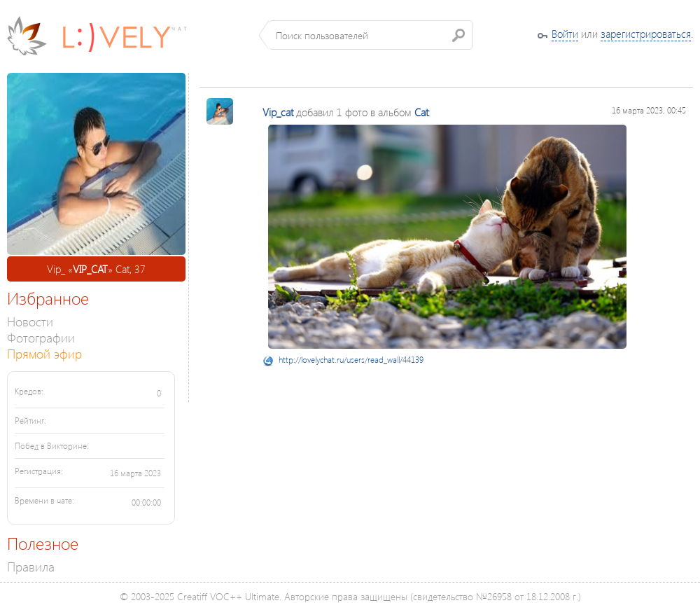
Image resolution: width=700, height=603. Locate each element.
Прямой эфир (44, 353)
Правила (31, 566)
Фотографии (41, 337)
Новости (30, 321)
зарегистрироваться (646, 34)
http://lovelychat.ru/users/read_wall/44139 (351, 360)
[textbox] (371, 35)
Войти (565, 34)
